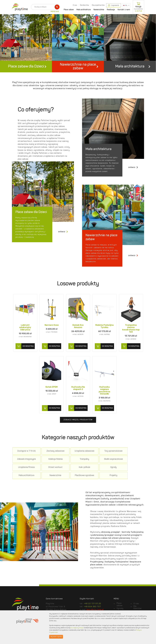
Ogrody (52, 473)
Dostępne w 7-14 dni (25, 457)
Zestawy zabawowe (52, 457)
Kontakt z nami (124, 10)
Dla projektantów (98, 5)
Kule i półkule (25, 473)
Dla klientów (84, 5)
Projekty (25, 481)
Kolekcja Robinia (25, 465)
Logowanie (114, 5)
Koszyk (138, 7)
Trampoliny (52, 465)
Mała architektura (84, 10)
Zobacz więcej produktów (78, 426)
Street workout (131, 465)
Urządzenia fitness (104, 465)
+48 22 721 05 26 (92, 610)
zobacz (133, 173)
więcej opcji (55, 11)
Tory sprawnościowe (104, 457)
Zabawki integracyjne (131, 457)
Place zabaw (69, 10)
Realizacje (111, 10)
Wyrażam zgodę (56, 637)
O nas (75, 5)
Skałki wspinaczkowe (78, 465)
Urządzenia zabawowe (78, 457)
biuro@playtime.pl (77, 628)
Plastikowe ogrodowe (131, 473)
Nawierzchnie (99, 10)
